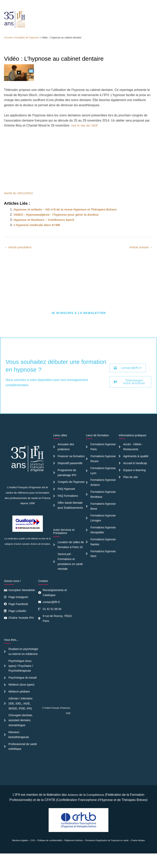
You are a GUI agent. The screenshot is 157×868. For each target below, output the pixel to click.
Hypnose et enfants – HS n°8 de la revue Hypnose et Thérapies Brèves (67, 218)
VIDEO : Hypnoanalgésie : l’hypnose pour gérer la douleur (57, 223)
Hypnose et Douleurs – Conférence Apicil (45, 228)
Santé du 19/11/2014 (19, 201)
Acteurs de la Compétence (86, 809)
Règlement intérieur (74, 855)
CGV (33, 855)
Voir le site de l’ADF (85, 134)
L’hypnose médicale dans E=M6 (38, 233)
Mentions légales (20, 855)
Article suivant (141, 256)
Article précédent (18, 256)
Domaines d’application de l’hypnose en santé (107, 855)
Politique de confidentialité (50, 855)
